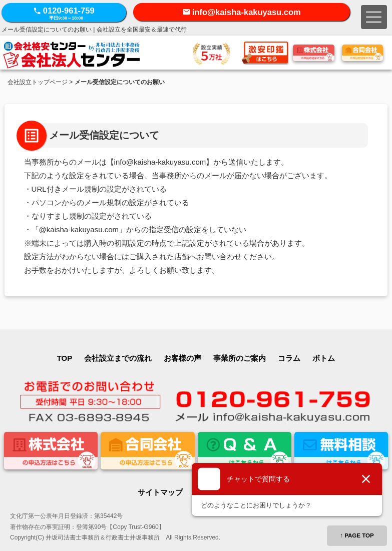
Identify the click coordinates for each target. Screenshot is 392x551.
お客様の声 (182, 358)
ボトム (324, 358)
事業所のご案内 (240, 358)
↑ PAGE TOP (357, 535)
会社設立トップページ (38, 82)
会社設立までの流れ (118, 358)
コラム (289, 358)
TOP (65, 358)
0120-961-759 (64, 13)
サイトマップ (160, 492)
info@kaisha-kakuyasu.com (247, 12)
